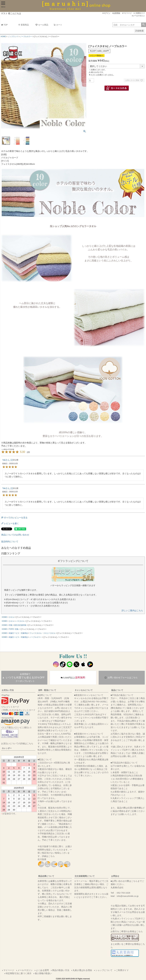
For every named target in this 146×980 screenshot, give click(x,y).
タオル (12, 617)
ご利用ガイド (140, 13)
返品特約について (10, 541)
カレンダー (7, 748)
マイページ (127, 13)
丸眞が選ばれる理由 (82, 970)
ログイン (107, 13)
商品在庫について (46, 876)
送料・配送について (47, 690)
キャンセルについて (84, 690)
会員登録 (117, 13)
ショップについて (104, 970)
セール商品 (42, 25)
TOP (4, 25)
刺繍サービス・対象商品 (18, 633)
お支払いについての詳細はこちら (17, 743)
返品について (117, 690)
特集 (11, 625)
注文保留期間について (85, 876)
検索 (144, 25)
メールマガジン (139, 16)
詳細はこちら (48, 856)
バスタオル (20, 621)
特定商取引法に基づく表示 (19, 973)
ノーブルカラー (26, 37)
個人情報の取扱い (43, 973)
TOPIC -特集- (14, 629)
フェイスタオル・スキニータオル (42, 633)
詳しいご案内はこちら (132, 610)
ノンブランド (13, 37)
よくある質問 (42, 970)
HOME (3, 37)
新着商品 (24, 25)
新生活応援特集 (20, 625)
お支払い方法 (8, 690)
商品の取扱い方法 (61, 970)
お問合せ (115, 876)
